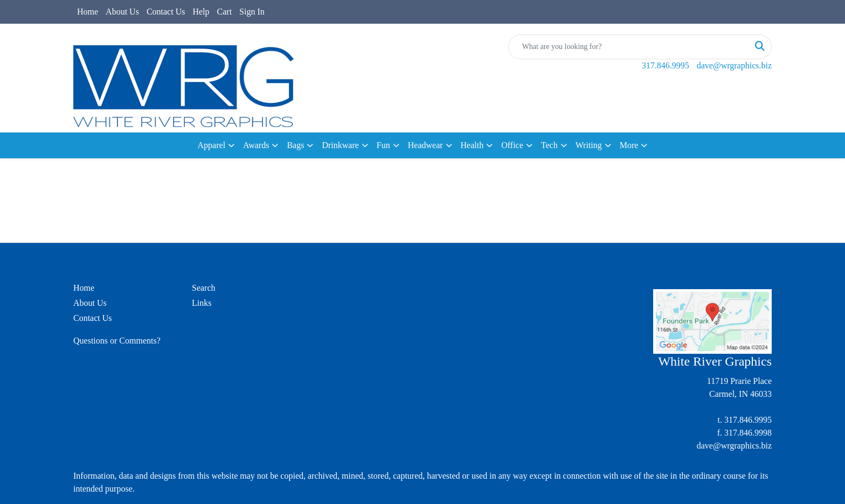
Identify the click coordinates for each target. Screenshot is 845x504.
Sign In (252, 12)
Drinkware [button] (340, 145)
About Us (122, 12)
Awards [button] (256, 145)
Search (204, 288)
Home (88, 12)
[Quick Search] (629, 47)
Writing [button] (589, 145)
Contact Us (166, 12)
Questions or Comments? (117, 341)
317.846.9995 (666, 65)
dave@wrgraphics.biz (734, 65)
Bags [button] (295, 145)
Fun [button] (383, 145)
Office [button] (512, 145)
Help (201, 12)
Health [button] (472, 145)
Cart (225, 12)
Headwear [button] (425, 145)
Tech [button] (549, 145)
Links (202, 303)
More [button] (629, 145)
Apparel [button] (212, 145)
